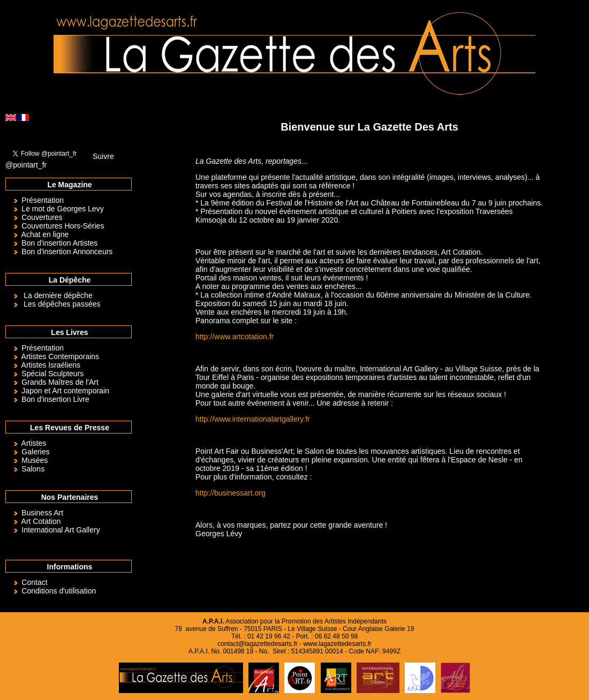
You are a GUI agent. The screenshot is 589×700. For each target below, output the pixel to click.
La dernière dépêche (58, 295)
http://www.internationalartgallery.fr (253, 419)
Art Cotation (41, 521)
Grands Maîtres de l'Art (60, 382)
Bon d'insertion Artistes (59, 243)
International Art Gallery (61, 530)
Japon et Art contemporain (65, 391)
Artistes (34, 443)
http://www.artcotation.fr (235, 337)
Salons (33, 469)
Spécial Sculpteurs (52, 374)
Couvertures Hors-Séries (63, 226)
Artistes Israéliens (51, 365)
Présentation (43, 200)
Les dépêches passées (62, 304)
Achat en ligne (45, 234)
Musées (35, 460)
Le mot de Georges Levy (62, 209)
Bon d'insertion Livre (55, 399)
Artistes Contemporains (61, 356)
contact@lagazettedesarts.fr (258, 644)
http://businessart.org (231, 493)
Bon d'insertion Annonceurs (67, 252)
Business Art (42, 513)
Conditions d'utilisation (59, 591)
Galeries (35, 452)
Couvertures (42, 217)
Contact (34, 582)
